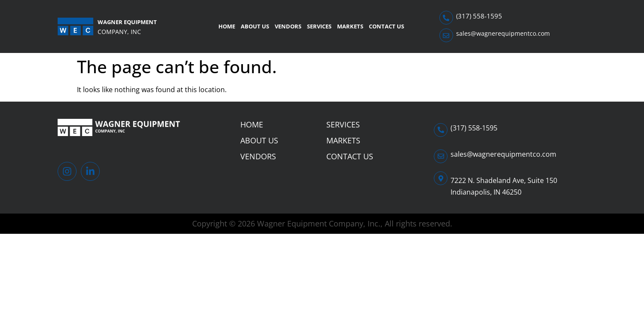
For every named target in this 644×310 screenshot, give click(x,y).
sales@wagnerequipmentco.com (503, 33)
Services (319, 26)
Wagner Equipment (127, 22)
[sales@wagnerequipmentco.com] (446, 35)
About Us (255, 26)
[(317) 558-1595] (446, 18)
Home (227, 26)
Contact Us (386, 26)
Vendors (288, 26)
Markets (350, 26)
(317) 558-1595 (479, 16)
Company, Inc (119, 32)
